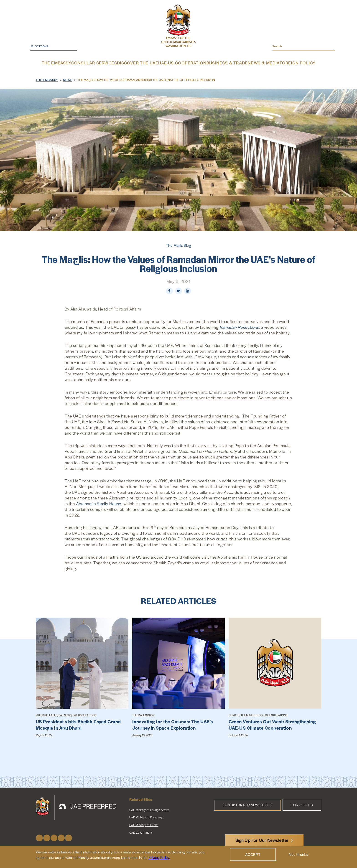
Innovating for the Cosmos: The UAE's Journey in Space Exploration (173, 724)
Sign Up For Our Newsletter (262, 840)
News (68, 79)
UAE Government (141, 832)
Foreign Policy (287, 63)
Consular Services (103, 63)
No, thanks (298, 854)
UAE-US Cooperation (182, 63)
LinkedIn (69, 837)
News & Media (255, 63)
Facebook (39, 837)
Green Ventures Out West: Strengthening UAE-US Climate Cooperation (272, 724)
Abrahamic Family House (99, 503)
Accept (253, 854)
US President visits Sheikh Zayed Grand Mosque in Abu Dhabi (78, 724)
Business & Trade (221, 63)
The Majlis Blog (179, 245)
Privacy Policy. (159, 857)
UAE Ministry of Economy (146, 817)
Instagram (54, 837)
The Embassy (69, 63)
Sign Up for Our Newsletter (247, 805)
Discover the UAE (142, 63)
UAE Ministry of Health (144, 825)
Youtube (61, 837)
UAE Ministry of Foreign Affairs (149, 809)
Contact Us (302, 804)
